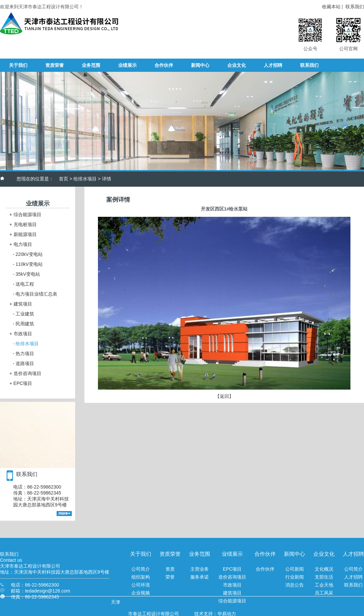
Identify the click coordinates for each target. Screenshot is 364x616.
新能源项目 (23, 234)
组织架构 (141, 577)
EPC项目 (21, 383)
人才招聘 (353, 577)
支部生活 (324, 577)
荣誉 (170, 577)
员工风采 (324, 593)
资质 (170, 569)
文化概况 (324, 569)
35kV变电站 (26, 274)
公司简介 (141, 569)
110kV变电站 (28, 264)
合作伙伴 (265, 569)
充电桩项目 (23, 224)
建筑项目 (21, 304)
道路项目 (24, 363)
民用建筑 (24, 324)
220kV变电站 (28, 254)
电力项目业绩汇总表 (35, 294)
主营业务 (200, 569)
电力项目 (21, 244)
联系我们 (355, 7)
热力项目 (24, 354)
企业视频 (141, 593)
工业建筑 (24, 314)
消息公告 (295, 585)
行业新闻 (295, 577)
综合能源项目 (25, 214)
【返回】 (224, 396)
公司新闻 (295, 569)
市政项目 (21, 334)
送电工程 (24, 284)
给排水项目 (85, 179)
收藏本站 (331, 7)
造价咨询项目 (25, 373)
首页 (64, 179)
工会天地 (324, 585)
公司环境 (141, 585)
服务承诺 (200, 577)
